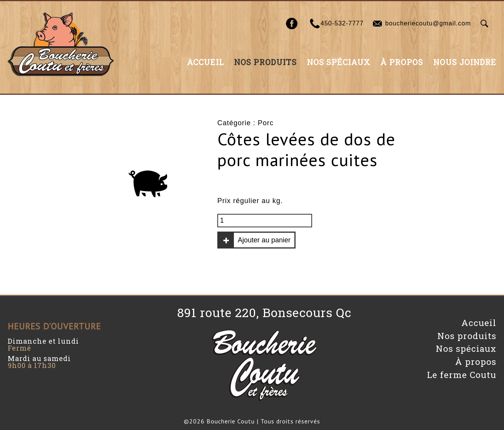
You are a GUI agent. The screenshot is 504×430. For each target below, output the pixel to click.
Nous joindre (465, 62)
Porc (266, 123)
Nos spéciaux (339, 62)
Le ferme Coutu (462, 375)
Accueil (205, 62)
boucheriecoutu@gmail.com (428, 23)
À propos (402, 62)
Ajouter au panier (264, 240)
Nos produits (265, 62)
